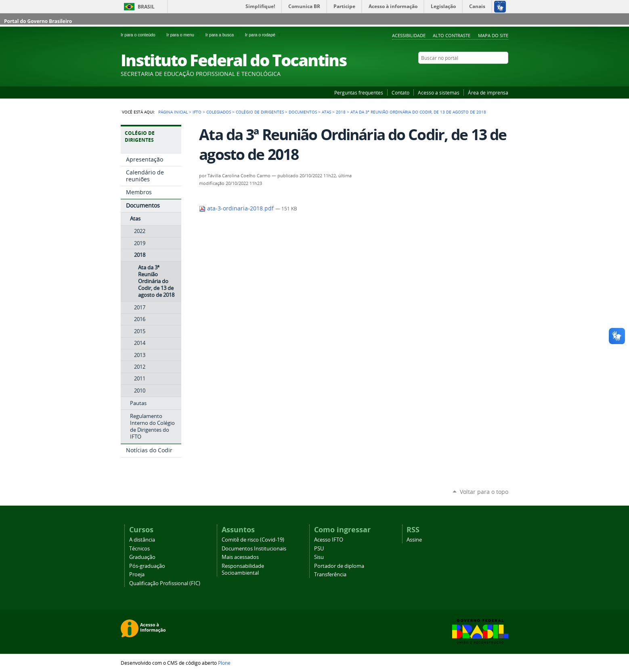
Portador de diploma (339, 566)
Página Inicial (173, 112)
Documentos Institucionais (254, 549)
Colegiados (219, 112)
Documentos (303, 112)
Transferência (330, 574)
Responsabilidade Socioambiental (243, 569)
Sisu (319, 557)
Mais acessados (240, 557)
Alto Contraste (452, 35)
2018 (341, 112)
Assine (414, 540)
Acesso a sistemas (439, 92)
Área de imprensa (488, 92)
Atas (326, 112)
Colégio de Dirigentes (260, 112)
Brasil (146, 7)
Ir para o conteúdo (142, 35)
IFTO (197, 112)
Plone (224, 663)
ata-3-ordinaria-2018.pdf (237, 208)
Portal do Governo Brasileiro (38, 21)
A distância (142, 540)
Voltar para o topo (484, 492)
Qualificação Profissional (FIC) (165, 583)
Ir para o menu (184, 35)
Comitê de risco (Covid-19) (253, 540)
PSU (319, 549)
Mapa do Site (493, 35)
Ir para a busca (224, 35)
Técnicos (139, 549)
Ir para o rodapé (264, 35)
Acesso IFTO (329, 540)
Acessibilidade (409, 35)
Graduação (142, 557)
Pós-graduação (147, 566)
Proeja (137, 574)
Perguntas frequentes (359, 92)
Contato (400, 92)
